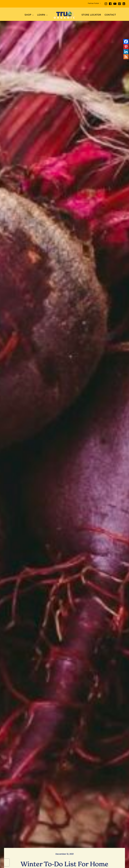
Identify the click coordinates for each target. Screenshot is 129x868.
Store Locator (91, 15)
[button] (106, 4)
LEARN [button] (42, 15)
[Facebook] (126, 42)
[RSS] (126, 57)
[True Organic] (64, 14)
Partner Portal (94, 3)
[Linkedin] (126, 52)
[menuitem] (94, 3)
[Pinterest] (126, 47)
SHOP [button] (29, 15)
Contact (110, 15)
